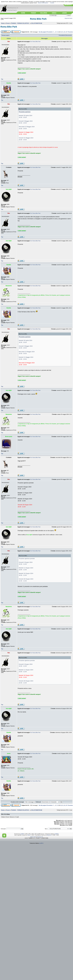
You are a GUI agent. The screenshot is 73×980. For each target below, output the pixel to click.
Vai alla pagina (43, 32)
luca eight (29, 535)
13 (66, 32)
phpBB (22, 834)
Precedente (50, 32)
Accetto (52, 3)
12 (65, 32)
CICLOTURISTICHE (37, 23)
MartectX (49, 835)
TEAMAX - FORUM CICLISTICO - (20, 23)
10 (61, 32)
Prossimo (70, 32)
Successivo (69, 35)
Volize (29, 835)
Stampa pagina (5, 35)
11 (63, 32)
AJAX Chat (33, 837)
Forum (8, 23)
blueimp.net (40, 837)
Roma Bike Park (38, 19)
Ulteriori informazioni (43, 3)
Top (2, 79)
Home (3, 23)
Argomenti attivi (69, 18)
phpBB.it (57, 834)
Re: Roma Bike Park (35, 42)
